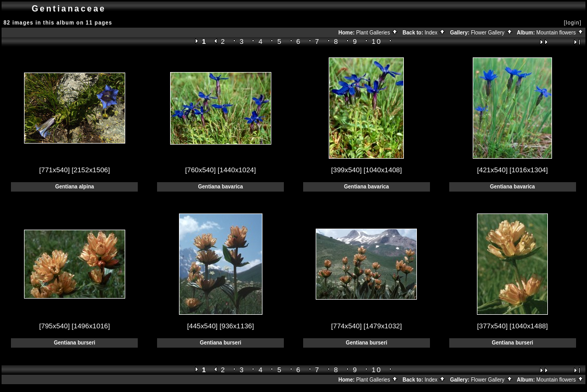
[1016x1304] (529, 170)
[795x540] (55, 326)
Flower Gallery (492, 33)
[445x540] (203, 326)
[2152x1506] (91, 170)
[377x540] (492, 326)
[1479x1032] (383, 326)
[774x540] (347, 326)
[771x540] (55, 170)
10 (377, 41)
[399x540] (347, 170)
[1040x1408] (383, 170)
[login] (573, 23)
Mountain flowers (560, 33)
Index (435, 33)
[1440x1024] (237, 170)
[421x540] (492, 170)
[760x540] (201, 170)
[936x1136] (237, 326)
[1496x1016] (91, 326)
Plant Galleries (377, 33)
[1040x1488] (529, 326)
